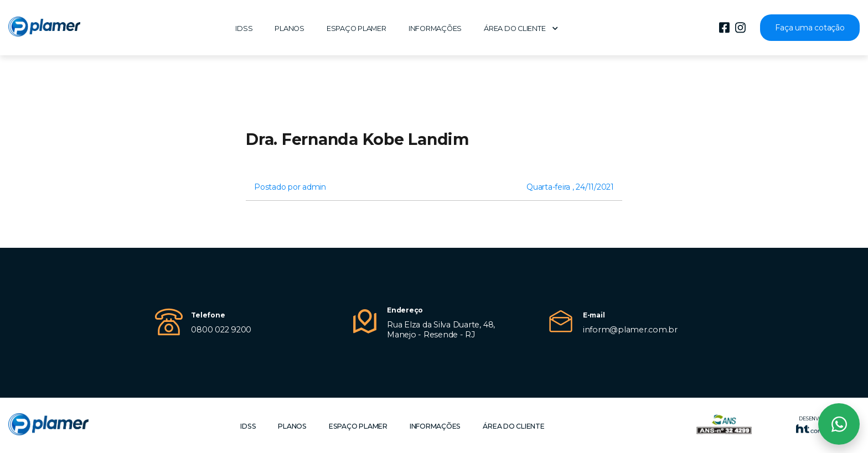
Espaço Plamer (356, 28)
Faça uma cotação (810, 28)
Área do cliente (521, 28)
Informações (435, 28)
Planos (290, 28)
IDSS (244, 28)
